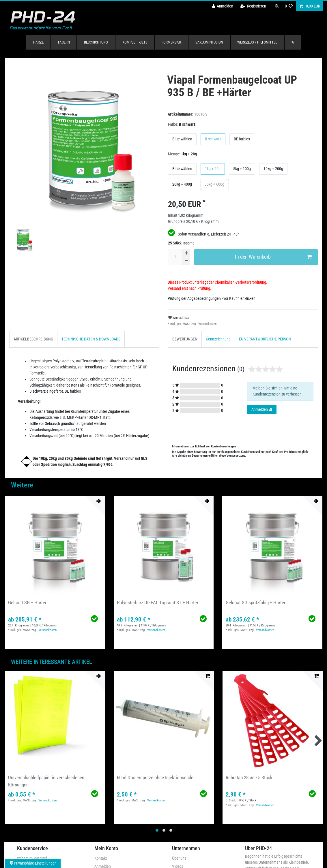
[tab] (33, 339)
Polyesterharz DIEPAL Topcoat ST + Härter (158, 602)
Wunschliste (179, 318)
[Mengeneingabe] (175, 257)
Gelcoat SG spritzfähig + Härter (256, 602)
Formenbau (171, 42)
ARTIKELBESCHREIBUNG (33, 339)
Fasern (64, 42)
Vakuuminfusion (209, 42)
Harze (38, 42)
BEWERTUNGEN (185, 339)
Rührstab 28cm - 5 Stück (249, 777)
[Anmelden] (221, 6)
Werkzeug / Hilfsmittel (257, 42)
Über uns (179, 858)
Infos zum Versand (32, 858)
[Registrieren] (251, 6)
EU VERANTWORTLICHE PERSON (265, 339)
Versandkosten (207, 324)
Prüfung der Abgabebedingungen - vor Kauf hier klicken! (212, 298)
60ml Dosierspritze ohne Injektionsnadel (156, 777)
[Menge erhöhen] (186, 253)
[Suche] (276, 6)
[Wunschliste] (289, 6)
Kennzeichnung (218, 339)
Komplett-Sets (135, 42)
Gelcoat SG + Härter (27, 602)
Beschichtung (96, 42)
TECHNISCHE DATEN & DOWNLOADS (91, 339)
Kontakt (101, 858)
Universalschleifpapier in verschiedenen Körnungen (46, 781)
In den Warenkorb (273, 257)
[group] (164, 721)
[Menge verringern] (186, 261)
